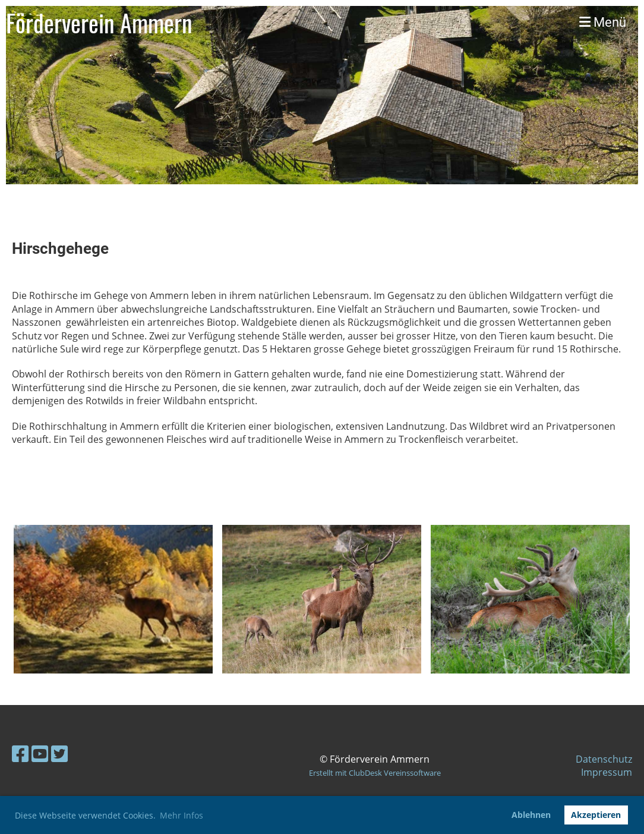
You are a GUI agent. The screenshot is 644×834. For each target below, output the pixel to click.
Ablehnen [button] (531, 815)
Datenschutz (604, 759)
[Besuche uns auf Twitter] (59, 753)
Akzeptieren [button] (596, 815)
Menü (603, 22)
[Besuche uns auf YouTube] (40, 753)
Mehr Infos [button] (181, 815)
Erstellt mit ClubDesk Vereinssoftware (375, 773)
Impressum (607, 772)
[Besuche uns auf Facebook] (20, 753)
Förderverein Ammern (99, 23)
